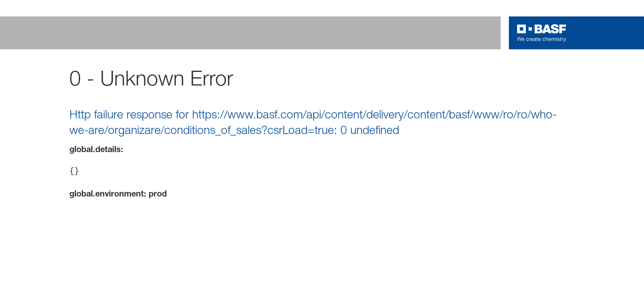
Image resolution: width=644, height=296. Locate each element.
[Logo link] (542, 33)
